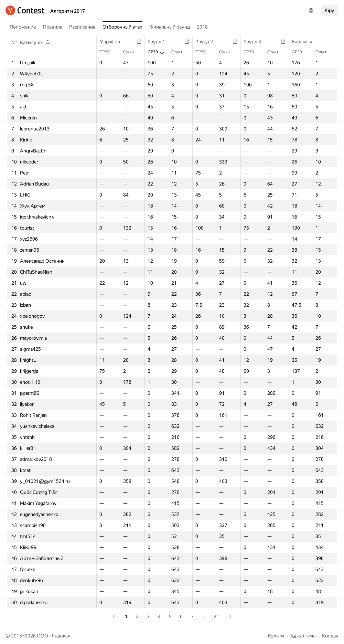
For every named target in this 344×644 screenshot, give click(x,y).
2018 (202, 27)
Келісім (276, 636)
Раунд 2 (208, 42)
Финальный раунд (170, 27)
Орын (132, 52)
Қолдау (330, 636)
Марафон (113, 42)
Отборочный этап (122, 27)
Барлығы (305, 42)
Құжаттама (303, 636)
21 (216, 616)
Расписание (82, 27)
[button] (35, 42)
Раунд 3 (256, 42)
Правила (53, 27)
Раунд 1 (160, 42)
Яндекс (60, 636)
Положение (23, 27)
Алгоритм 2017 (68, 11)
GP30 (108, 52)
